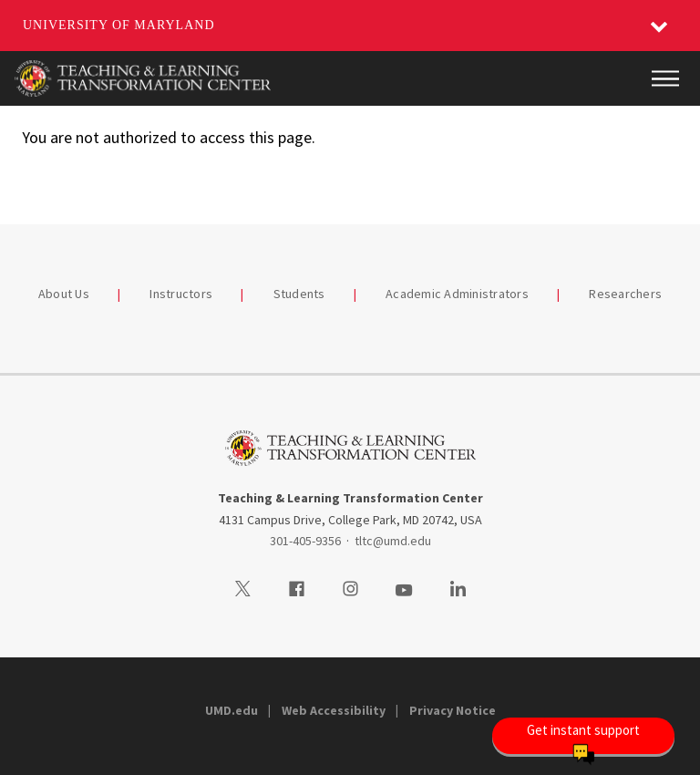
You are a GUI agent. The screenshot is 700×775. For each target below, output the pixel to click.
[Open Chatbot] (583, 736)
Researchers (625, 294)
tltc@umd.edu (393, 541)
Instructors (181, 294)
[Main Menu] (665, 78)
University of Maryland (119, 25)
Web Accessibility (334, 710)
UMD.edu (232, 710)
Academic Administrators (457, 294)
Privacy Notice (453, 710)
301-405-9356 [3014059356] (305, 541)
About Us (64, 294)
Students (299, 294)
